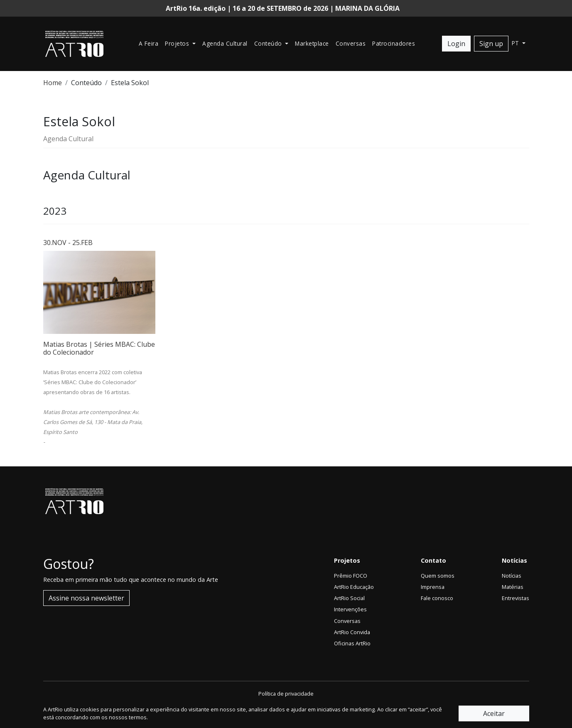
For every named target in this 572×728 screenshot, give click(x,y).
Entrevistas (516, 598)
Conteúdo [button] (269, 43)
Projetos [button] (178, 43)
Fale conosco (437, 598)
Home (53, 83)
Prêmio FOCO (351, 576)
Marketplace (312, 43)
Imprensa (433, 587)
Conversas (351, 43)
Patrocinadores (394, 43)
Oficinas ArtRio (352, 643)
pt (517, 43)
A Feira (149, 43)
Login (456, 44)
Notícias (512, 576)
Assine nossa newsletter (86, 598)
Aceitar (494, 713)
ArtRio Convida (352, 632)
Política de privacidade (286, 694)
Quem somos (438, 576)
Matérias (513, 587)
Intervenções (350, 609)
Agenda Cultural (225, 43)
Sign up (491, 44)
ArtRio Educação (354, 587)
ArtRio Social (349, 598)
